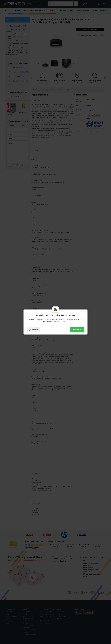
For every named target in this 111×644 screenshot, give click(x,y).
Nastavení (33, 330)
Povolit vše (77, 330)
